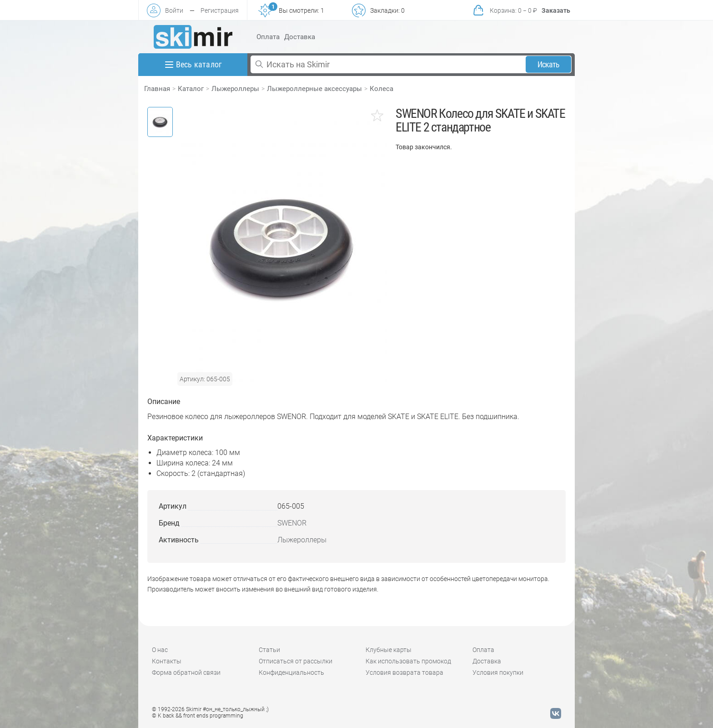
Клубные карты (389, 650)
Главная (157, 89)
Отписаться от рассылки (296, 661)
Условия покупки (498, 672)
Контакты (167, 661)
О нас (160, 650)
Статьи (269, 650)
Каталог (191, 89)
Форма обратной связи (186, 672)
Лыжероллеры (235, 89)
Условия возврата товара (404, 672)
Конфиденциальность (291, 672)
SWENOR (292, 523)
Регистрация (220, 10)
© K (198, 716)
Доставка (300, 37)
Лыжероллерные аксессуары (314, 89)
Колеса (382, 89)
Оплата (268, 37)
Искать (549, 64)
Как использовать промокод (408, 661)
